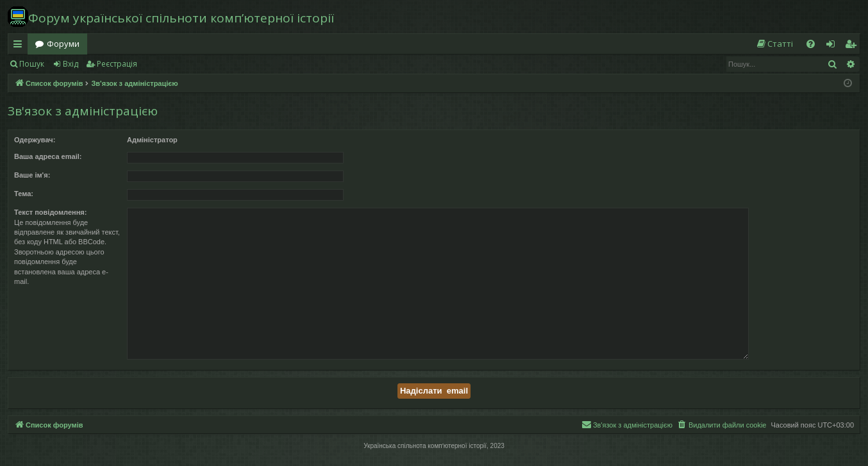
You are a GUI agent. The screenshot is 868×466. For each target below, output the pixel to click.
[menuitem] (774, 44)
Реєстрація (117, 64)
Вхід (71, 64)
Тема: (24, 194)
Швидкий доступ (20, 46)
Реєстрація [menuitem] (853, 46)
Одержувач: (35, 140)
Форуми (63, 44)
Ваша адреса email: (48, 156)
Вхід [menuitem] (835, 46)
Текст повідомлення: (50, 212)
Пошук (32, 64)
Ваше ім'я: (32, 175)
